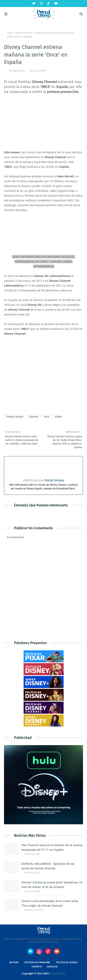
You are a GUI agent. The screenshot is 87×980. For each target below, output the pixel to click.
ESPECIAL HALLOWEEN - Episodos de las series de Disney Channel (48, 866)
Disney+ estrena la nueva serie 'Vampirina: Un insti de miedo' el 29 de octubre (52, 885)
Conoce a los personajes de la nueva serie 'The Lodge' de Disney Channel (50, 903)
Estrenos (34, 417)
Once (47, 417)
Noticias (14, 962)
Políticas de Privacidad (37, 962)
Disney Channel (24, 33)
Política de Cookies (67, 962)
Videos (58, 417)
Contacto (37, 967)
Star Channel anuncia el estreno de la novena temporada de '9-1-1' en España (52, 847)
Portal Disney (17, 71)
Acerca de (52, 967)
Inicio (10, 33)
